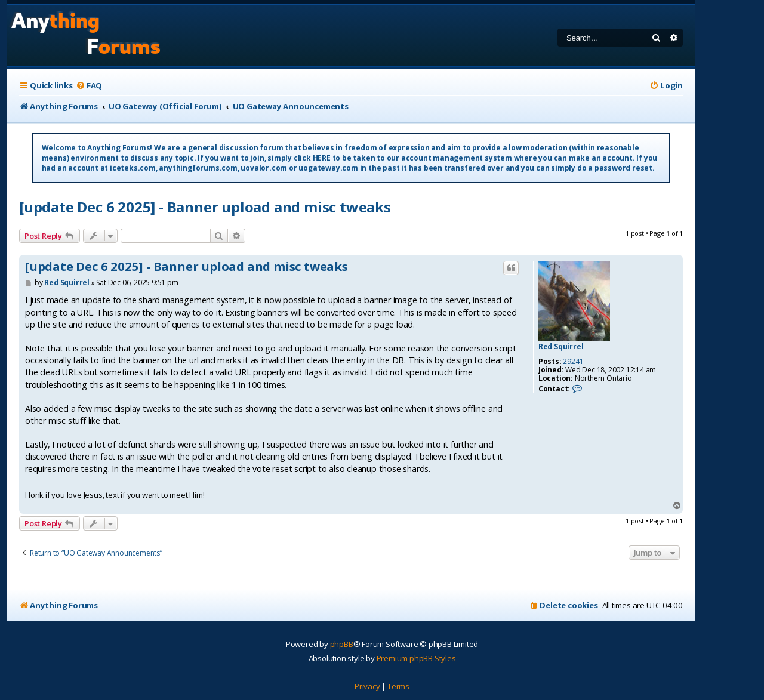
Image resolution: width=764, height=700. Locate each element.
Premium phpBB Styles (416, 658)
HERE (322, 158)
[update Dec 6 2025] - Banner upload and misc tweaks (205, 207)
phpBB (342, 644)
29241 (573, 362)
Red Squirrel (561, 347)
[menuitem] (89, 86)
